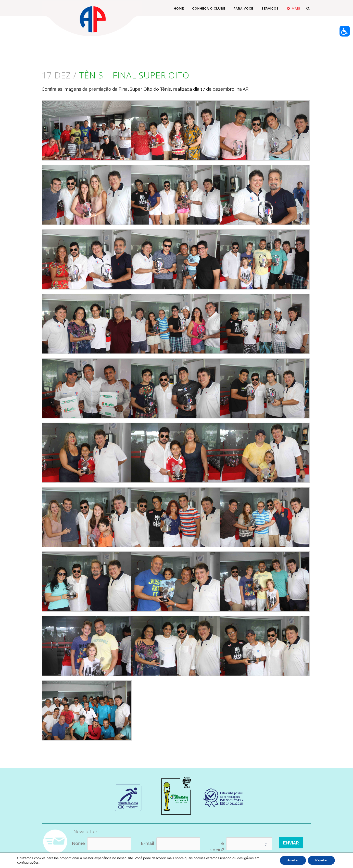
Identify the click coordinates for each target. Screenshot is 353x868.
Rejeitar (321, 860)
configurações (28, 863)
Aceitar (293, 860)
